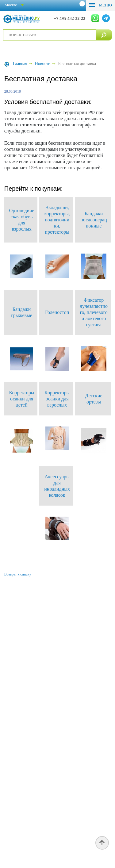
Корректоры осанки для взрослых (57, 399)
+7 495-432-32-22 (70, 19)
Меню (105, 5)
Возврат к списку (18, 574)
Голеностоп (57, 312)
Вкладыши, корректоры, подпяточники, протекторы (57, 220)
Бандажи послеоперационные (94, 220)
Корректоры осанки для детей (22, 399)
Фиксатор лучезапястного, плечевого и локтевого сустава (94, 312)
